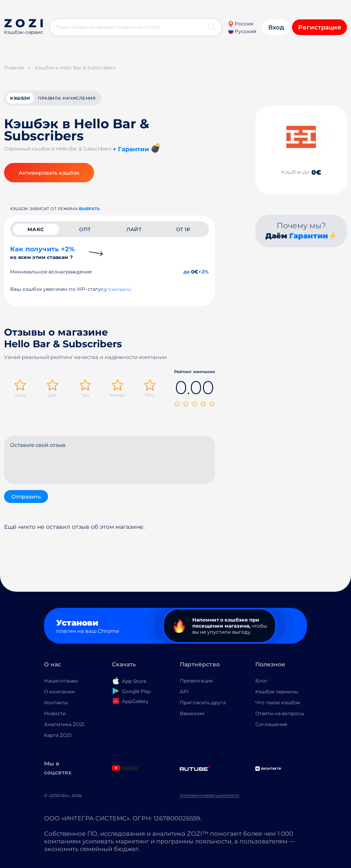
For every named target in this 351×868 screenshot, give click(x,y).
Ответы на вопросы (280, 713)
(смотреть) (120, 289)
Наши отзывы (61, 681)
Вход (276, 27)
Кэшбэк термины (277, 692)
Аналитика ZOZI (64, 724)
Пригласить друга (203, 702)
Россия (241, 24)
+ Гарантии (131, 149)
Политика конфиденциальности (209, 796)
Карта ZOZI (58, 735)
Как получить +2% (42, 253)
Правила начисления (67, 98)
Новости (55, 713)
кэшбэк (20, 98)
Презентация (196, 681)
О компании (59, 692)
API (184, 692)
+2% (204, 272)
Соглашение (271, 724)
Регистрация (319, 27)
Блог (262, 681)
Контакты (56, 702)
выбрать (89, 209)
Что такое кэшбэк (278, 702)
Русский (242, 31)
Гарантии (309, 236)
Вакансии (192, 713)
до (187, 272)
